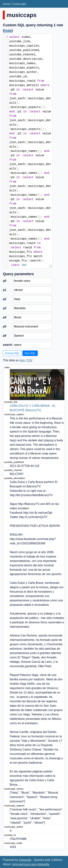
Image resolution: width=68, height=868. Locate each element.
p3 (5, 308)
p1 (5, 290)
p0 (5, 281)
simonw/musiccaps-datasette (31, 864)
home (7, 4)
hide (8, 31)
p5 (5, 326)
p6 (5, 336)
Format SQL (12, 353)
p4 (5, 317)
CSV (29, 360)
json (22, 360)
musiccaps (19, 4)
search (8, 345)
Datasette (25, 860)
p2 (5, 299)
